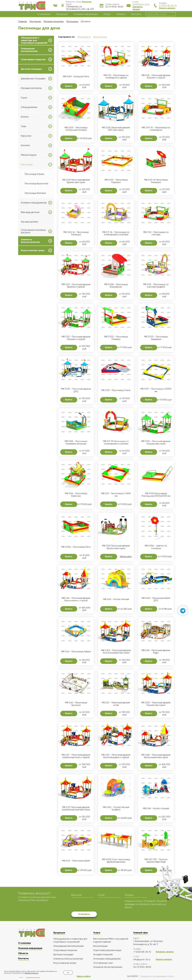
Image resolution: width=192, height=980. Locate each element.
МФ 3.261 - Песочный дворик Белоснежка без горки (156, 756)
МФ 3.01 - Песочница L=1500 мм (116, 495)
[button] (87, 2)
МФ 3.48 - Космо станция (156, 808)
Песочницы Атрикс (35, 174)
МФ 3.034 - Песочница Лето (76, 547)
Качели (25, 117)
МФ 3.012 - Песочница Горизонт (116, 181)
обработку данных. (31, 973)
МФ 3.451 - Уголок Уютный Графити (116, 808)
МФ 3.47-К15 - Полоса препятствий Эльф (156, 861)
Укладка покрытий (103, 954)
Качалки (25, 145)
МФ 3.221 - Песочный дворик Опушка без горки (156, 442)
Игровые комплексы (31, 88)
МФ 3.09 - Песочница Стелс (116, 390)
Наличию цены (100, 37)
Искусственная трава (33, 250)
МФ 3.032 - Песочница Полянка (116, 338)
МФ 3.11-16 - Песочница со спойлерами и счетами (116, 233)
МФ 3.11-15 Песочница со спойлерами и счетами (116, 442)
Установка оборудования (107, 959)
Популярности (84, 37)
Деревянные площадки (33, 79)
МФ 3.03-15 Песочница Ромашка (156, 181)
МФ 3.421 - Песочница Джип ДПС (156, 599)
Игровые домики (30, 222)
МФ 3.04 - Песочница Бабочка (76, 495)
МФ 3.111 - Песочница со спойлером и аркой (116, 77)
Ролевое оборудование (34, 203)
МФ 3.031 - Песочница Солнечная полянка (76, 129)
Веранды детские (30, 212)
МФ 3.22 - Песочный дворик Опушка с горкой (76, 338)
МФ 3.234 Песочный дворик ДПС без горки (116, 129)
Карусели (26, 136)
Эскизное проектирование (108, 967)
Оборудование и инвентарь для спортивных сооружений (34, 40)
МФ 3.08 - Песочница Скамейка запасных (76, 442)
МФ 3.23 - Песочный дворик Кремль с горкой (76, 286)
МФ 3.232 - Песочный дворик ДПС (76, 390)
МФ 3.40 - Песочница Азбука (76, 652)
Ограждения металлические (29, 50)
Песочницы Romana (35, 193)
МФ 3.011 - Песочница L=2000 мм (156, 390)
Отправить (84, 914)
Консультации (100, 946)
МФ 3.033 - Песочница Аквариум (156, 338)
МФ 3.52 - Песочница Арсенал (76, 704)
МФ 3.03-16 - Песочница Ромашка (76, 233)
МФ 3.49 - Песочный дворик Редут (156, 652)
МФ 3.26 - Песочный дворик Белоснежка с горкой (76, 599)
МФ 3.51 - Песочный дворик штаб (116, 704)
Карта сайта (84, 976)
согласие (130, 904)
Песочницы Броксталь (36, 184)
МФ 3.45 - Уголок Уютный (116, 599)
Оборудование (29, 107)
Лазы (24, 126)
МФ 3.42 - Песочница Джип (76, 861)
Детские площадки (31, 69)
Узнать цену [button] (126, 556)
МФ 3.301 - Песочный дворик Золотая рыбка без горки (116, 652)
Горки (24, 98)
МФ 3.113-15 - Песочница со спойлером (156, 129)
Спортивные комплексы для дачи (33, 231)
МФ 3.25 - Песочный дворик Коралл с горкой (156, 77)
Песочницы (27, 164)
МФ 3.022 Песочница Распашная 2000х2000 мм (156, 495)
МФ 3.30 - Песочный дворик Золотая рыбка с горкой (116, 756)
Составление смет (103, 963)
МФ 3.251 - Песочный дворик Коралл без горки (156, 704)
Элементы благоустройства (30, 241)
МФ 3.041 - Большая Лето (76, 77)
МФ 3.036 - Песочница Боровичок (116, 286)
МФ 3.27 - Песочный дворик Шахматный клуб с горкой (76, 756)
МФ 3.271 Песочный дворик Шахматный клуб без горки (76, 808)
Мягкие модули (29, 155)
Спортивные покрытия (33, 59)
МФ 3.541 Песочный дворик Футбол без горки (116, 547)
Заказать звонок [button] (138, 8)
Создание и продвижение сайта (151, 976)
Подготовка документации (107, 950)
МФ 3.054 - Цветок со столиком (156, 547)
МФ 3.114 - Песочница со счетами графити (156, 286)
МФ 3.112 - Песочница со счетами (156, 233)
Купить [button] (69, 86)
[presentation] (92, 905)
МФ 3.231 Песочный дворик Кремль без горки (76, 181)
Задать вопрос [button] (167, 8)
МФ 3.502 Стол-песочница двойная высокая (116, 861)
